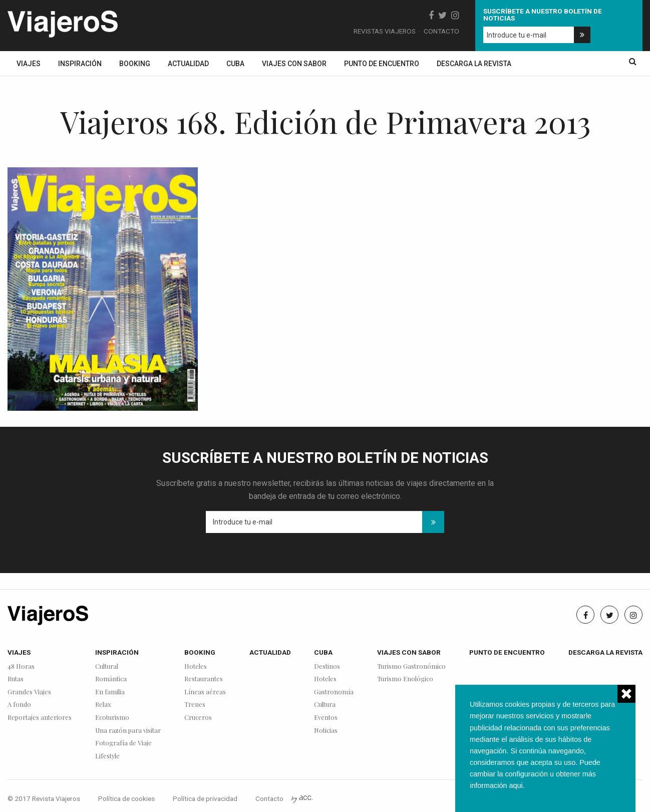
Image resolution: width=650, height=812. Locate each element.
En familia (110, 692)
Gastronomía (334, 692)
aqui (516, 785)
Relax (103, 705)
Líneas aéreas (205, 692)
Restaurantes (204, 679)
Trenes (195, 705)
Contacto (441, 31)
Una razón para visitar (128, 731)
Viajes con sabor (294, 64)
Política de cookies (126, 798)
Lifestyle (107, 756)
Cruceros (198, 718)
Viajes (29, 64)
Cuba (235, 64)
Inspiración (80, 64)
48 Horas (21, 666)
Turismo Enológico (405, 679)
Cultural (107, 666)
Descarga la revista (474, 64)
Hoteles (196, 666)
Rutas (16, 679)
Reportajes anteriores (40, 718)
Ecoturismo (112, 718)
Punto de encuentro (382, 64)
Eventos (326, 718)
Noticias (326, 731)
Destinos (327, 666)
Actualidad (188, 64)
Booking (135, 64)
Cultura (325, 705)
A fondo (19, 705)
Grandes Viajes (29, 692)
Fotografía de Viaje (123, 743)
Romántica (111, 679)
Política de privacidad (205, 798)
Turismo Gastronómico (411, 666)
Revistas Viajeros (385, 31)
